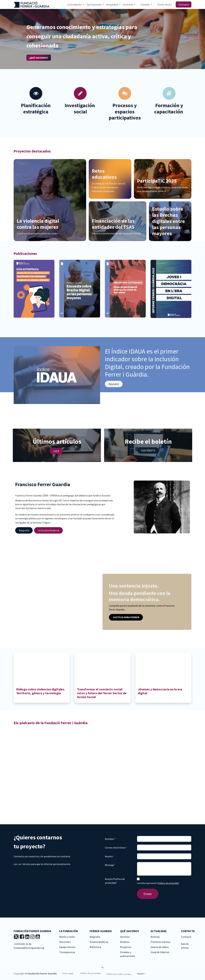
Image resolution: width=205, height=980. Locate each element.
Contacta (184, 4)
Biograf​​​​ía (24, 530)
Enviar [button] (148, 894)
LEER (56, 451)
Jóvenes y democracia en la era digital (160, 691)
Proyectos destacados (32, 151)
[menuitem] (76, 4)
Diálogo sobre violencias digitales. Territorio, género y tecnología (41, 691)
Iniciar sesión (164, 4)
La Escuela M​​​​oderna (49, 530)
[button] (102, 968)
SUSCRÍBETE (148, 450)
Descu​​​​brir (114, 384)
